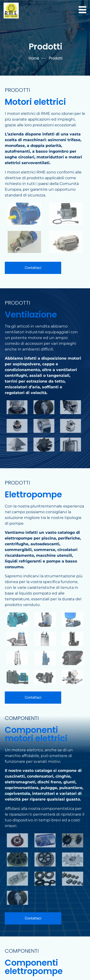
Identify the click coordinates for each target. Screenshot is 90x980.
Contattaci (33, 268)
